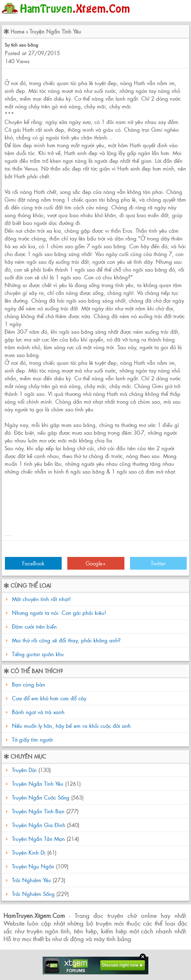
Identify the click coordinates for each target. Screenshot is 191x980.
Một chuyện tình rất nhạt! (41, 599)
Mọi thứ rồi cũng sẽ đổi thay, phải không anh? (66, 640)
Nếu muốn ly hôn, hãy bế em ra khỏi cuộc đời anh (70, 726)
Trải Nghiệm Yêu (32, 880)
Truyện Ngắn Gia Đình (39, 825)
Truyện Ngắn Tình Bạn (38, 811)
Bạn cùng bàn (28, 684)
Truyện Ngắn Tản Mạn (38, 839)
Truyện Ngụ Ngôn (33, 866)
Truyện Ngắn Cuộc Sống (41, 797)
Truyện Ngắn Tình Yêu (55, 31)
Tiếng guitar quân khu (38, 654)
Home (17, 31)
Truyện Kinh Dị (29, 852)
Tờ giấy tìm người (32, 739)
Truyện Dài (24, 770)
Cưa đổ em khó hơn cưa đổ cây (48, 698)
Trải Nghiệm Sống (33, 894)
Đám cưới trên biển (34, 626)
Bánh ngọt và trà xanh (37, 712)
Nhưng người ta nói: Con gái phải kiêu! (59, 613)
